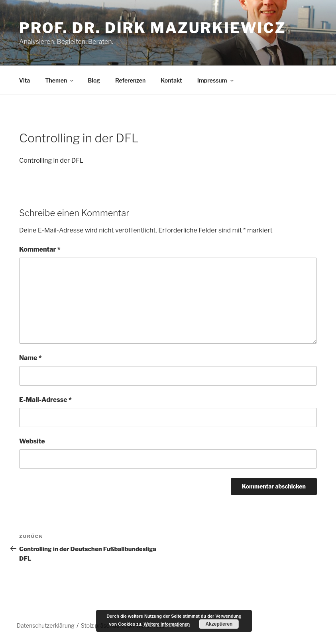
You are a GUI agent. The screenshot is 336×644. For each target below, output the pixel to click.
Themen (60, 80)
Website (32, 441)
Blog (94, 80)
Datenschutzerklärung (46, 625)
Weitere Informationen (167, 624)
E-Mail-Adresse (45, 400)
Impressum (216, 80)
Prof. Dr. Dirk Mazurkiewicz (153, 28)
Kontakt (171, 80)
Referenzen (130, 80)
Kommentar (40, 249)
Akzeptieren (219, 624)
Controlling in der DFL (51, 161)
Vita (25, 80)
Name (30, 358)
